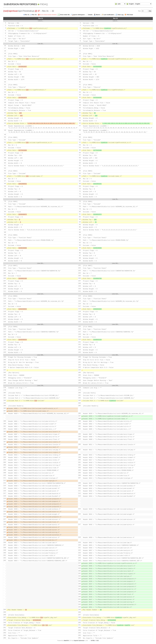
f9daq (44, 4)
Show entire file (65, 15)
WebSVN (66, 641)
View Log (120, 15)
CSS (97, 641)
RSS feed (130, 15)
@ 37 (37, 11)
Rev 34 (34, 15)
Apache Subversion (79, 641)
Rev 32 (115, 18)
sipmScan (13, 11)
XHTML (93, 641)
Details (90, 15)
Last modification (109, 15)
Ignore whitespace (79, 15)
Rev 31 (27, 15)
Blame (98, 15)
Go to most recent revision (48, 15)
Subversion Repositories (20, 4)
